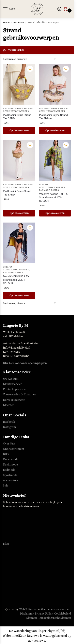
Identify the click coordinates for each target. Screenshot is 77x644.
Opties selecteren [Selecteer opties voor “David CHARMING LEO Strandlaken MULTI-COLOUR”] (19, 295)
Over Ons (9, 443)
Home (6, 22)
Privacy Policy (44, 614)
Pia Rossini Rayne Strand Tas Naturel (53, 117)
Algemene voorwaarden (55, 609)
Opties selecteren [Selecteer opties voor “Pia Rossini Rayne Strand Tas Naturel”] (55, 130)
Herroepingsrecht (14, 400)
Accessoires (10, 480)
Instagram (10, 427)
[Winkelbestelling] (30, 59)
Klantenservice (13, 384)
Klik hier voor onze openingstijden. (25, 363)
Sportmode (10, 475)
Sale (6, 485)
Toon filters (13, 50)
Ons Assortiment (14, 449)
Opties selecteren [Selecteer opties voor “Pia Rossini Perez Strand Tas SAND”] (19, 213)
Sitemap (32, 618)
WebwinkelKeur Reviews (21, 636)
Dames (19, 108)
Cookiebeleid (63, 614)
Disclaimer (27, 614)
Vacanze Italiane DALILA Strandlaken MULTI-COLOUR (53, 197)
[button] (66, 9)
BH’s (6, 454)
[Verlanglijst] (30, 69)
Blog (6, 544)
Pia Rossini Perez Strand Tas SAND (17, 193)
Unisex (19, 273)
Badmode (19, 22)
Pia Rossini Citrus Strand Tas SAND (17, 117)
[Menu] (9, 9)
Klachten (9, 405)
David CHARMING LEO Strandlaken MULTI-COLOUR (16, 280)
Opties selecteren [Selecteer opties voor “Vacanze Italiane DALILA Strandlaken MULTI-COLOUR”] (55, 213)
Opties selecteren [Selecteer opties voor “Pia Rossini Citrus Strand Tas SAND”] (19, 130)
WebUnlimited (28, 609)
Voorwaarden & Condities (19, 394)
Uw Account (11, 379)
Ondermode (11, 459)
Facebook (9, 422)
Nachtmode (10, 464)
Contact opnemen (14, 389)
